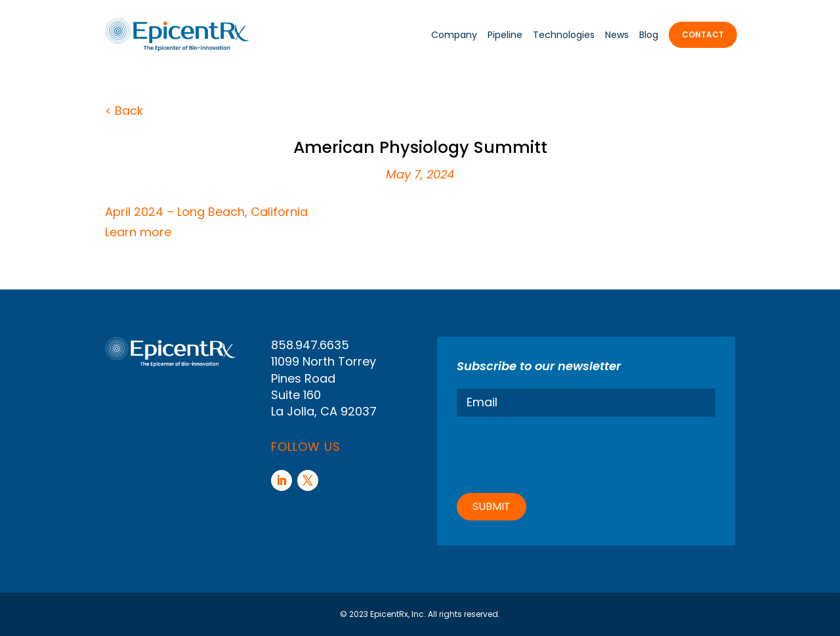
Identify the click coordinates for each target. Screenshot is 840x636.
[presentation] (556, 453)
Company (454, 35)
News (617, 35)
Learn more (138, 232)
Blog (649, 35)
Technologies (564, 35)
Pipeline (505, 35)
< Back (124, 111)
